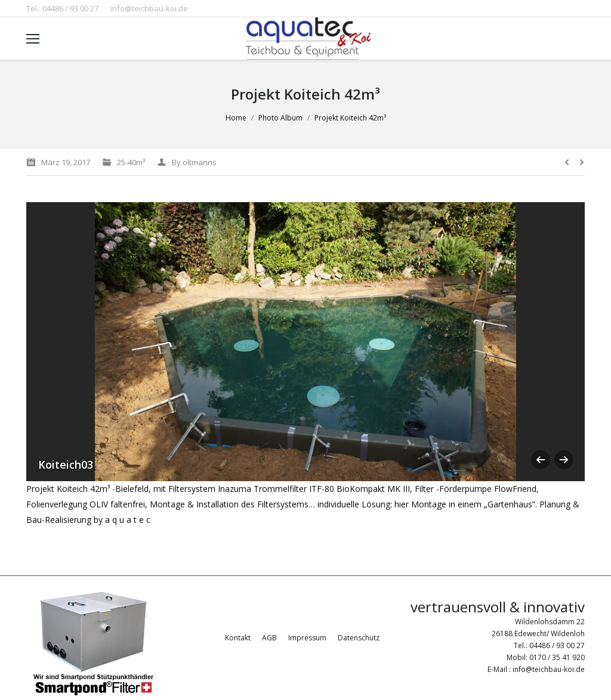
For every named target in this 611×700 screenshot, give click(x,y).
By (194, 162)
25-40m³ (131, 162)
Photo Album (280, 118)
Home (236, 118)
